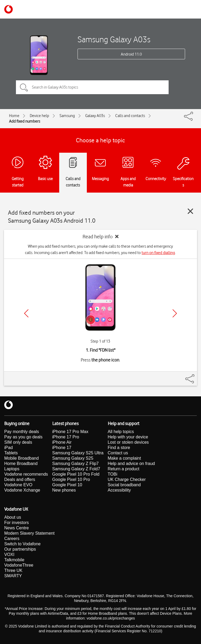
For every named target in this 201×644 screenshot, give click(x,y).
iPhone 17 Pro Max (70, 432)
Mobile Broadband (22, 458)
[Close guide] (190, 211)
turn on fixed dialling (158, 253)
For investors (16, 523)
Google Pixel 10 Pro (71, 479)
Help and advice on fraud (131, 464)
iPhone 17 (62, 448)
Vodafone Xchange (22, 490)
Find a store (119, 448)
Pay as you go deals (23, 437)
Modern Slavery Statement (29, 533)
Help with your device (128, 437)
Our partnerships (20, 549)
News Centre (16, 528)
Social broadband (124, 485)
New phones (64, 490)
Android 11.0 (131, 54)
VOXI (9, 554)
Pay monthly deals (22, 432)
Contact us (118, 453)
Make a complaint (124, 458)
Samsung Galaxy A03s (114, 39)
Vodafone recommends (26, 474)
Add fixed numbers (25, 121)
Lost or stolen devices (128, 442)
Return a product (124, 469)
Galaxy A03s (95, 116)
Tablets (11, 453)
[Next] (175, 313)
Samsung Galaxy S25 (73, 458)
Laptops (12, 469)
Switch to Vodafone (22, 544)
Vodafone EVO (18, 485)
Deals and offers (20, 479)
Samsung (67, 116)
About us (13, 517)
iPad (8, 448)
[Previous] (26, 313)
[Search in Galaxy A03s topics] (92, 87)
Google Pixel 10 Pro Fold (76, 474)
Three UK (13, 570)
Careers (12, 539)
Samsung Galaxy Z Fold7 (76, 469)
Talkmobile (14, 560)
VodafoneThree (19, 565)
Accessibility (119, 490)
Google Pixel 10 (67, 485)
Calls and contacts (130, 116)
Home (14, 116)
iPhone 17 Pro (66, 437)
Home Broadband (21, 464)
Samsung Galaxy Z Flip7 (76, 464)
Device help (39, 116)
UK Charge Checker (127, 479)
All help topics (121, 432)
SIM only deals (18, 442)
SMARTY (13, 576)
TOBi (113, 474)
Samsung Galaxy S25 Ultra (78, 453)
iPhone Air (62, 442)
